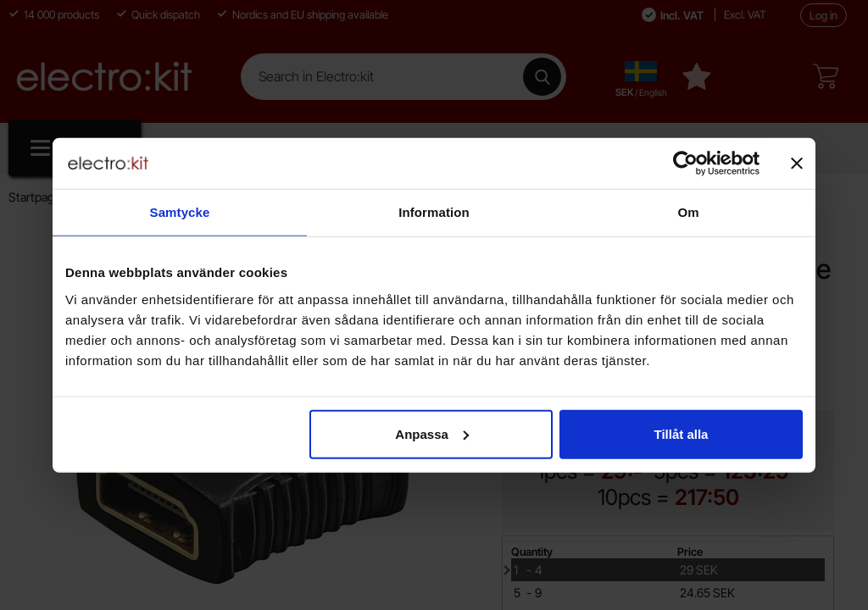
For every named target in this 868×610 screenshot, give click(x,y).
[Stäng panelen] (797, 164)
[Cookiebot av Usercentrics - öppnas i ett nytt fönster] (685, 164)
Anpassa (432, 433)
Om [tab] (688, 212)
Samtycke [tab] (180, 212)
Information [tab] (434, 212)
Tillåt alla (681, 433)
